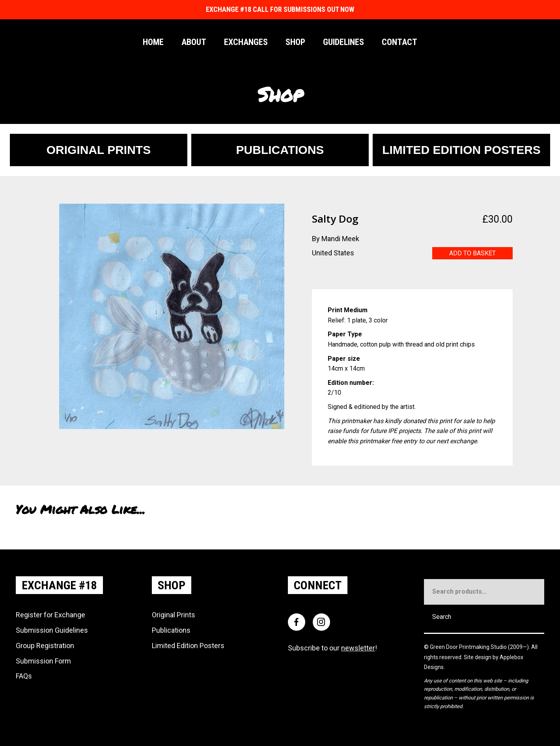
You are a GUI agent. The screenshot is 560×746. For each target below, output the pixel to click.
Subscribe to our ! (332, 648)
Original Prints (174, 615)
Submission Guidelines (52, 630)
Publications (171, 630)
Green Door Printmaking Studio (469, 647)
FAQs (24, 676)
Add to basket (472, 253)
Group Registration (45, 646)
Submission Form (43, 661)
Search (442, 617)
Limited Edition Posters (188, 646)
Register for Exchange (50, 615)
